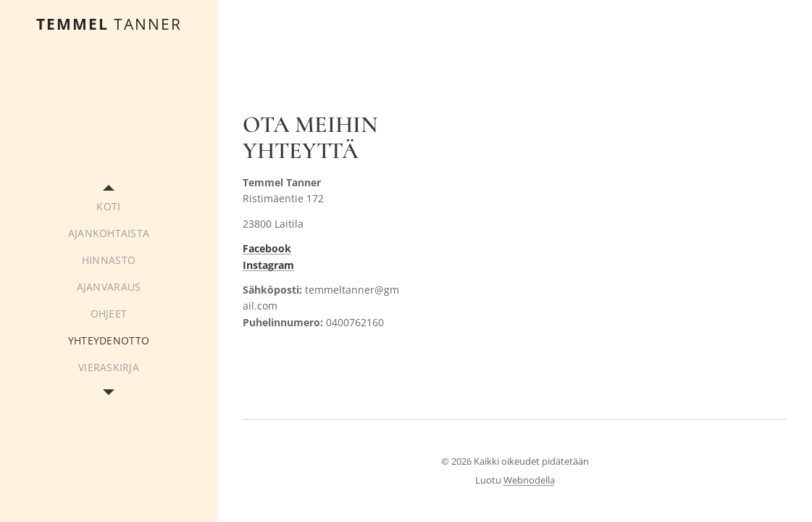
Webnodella (529, 480)
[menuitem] (109, 206)
